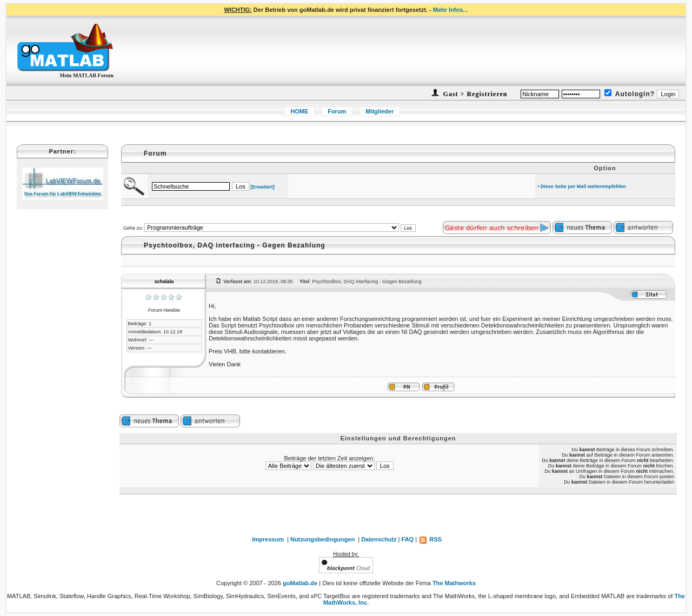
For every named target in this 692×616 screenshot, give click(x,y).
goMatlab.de (300, 583)
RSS (430, 539)
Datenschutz (379, 539)
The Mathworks (454, 583)
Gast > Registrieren (474, 94)
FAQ (408, 539)
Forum (337, 111)
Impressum (268, 539)
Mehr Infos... (451, 10)
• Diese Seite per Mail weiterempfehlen (582, 186)
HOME (299, 111)
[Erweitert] (262, 187)
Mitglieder (380, 111)
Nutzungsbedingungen (322, 539)
